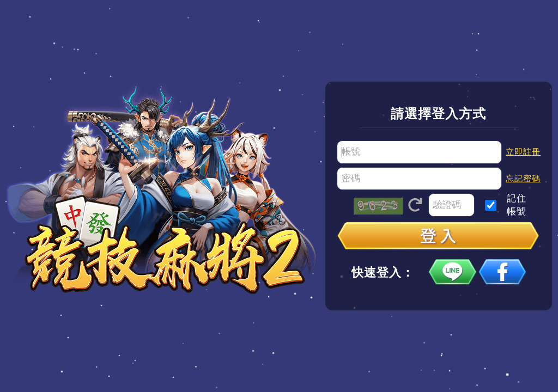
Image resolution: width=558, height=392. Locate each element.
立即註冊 (523, 152)
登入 (439, 237)
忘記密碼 (523, 178)
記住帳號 (517, 205)
